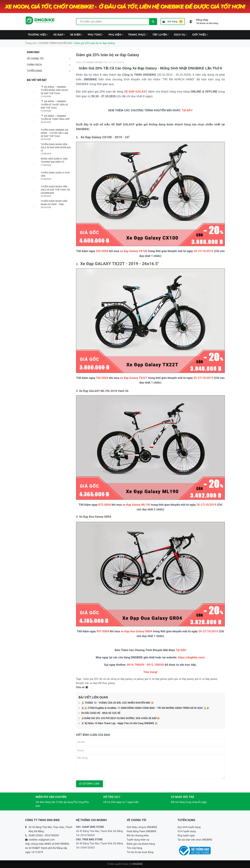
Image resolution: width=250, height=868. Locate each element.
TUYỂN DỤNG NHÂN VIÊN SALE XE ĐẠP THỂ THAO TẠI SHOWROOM (55, 190)
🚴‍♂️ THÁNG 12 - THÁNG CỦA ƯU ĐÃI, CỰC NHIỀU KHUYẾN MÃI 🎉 (116, 703)
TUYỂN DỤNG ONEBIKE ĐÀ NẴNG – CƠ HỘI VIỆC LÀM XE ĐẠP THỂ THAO (55, 133)
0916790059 (52, 835)
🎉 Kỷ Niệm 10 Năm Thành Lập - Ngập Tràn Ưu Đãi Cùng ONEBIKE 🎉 (118, 723)
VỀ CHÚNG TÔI (35, 59)
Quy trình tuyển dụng (189, 827)
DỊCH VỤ (180, 35)
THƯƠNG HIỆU (38, 35)
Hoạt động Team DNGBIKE (142, 831)
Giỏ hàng (172, 22)
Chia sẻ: (81, 687)
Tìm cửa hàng (134, 848)
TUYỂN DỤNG (35, 71)
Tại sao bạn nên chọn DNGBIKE (195, 840)
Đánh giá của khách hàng (141, 844)
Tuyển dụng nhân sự (138, 840)
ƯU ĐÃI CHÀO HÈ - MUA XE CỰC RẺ (100, 713)
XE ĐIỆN (76, 35)
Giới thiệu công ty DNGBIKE (142, 827)
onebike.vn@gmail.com (42, 840)
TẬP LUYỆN (161, 35)
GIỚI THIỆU (200, 35)
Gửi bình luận (89, 784)
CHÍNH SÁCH (34, 65)
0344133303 (36, 835)
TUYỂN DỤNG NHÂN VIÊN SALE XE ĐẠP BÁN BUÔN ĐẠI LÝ (56, 147)
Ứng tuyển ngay (186, 835)
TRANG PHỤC (138, 35)
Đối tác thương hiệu (138, 835)
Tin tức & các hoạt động (140, 852)
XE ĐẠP (59, 35)
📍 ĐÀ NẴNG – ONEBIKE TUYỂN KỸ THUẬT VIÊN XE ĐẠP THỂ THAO (54, 104)
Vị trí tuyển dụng (187, 831)
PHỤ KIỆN (116, 35)
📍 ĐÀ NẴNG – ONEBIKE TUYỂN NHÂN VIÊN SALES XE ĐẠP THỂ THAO (54, 90)
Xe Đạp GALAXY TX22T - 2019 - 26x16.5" (120, 264)
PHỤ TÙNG (95, 35)
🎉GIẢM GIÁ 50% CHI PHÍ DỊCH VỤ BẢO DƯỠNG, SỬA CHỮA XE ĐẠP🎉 (119, 718)
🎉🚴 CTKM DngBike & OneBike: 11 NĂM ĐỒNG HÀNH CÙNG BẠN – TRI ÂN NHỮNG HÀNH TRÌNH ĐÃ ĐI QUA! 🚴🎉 (144, 708)
